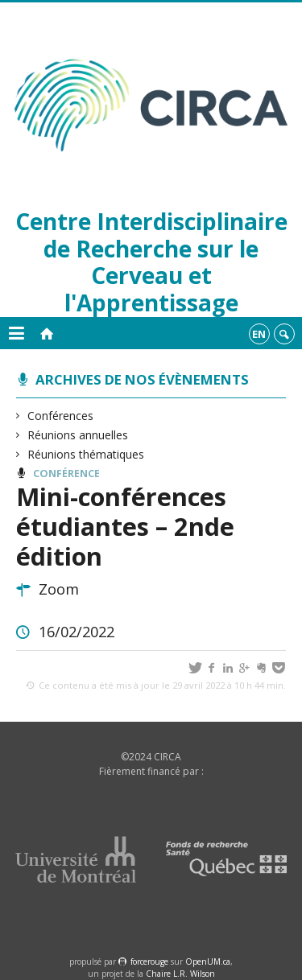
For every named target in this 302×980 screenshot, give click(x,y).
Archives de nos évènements (142, 379)
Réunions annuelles (78, 435)
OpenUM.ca (208, 961)
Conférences (61, 416)
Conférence (66, 474)
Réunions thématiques (86, 454)
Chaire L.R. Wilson (180, 974)
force (149, 961)
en (259, 334)
